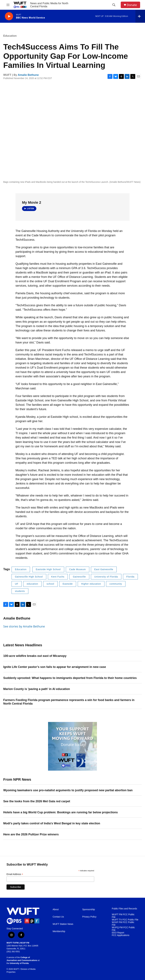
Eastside (68, 584)
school (50, 584)
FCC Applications (120, 935)
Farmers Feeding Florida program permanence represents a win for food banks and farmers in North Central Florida (69, 702)
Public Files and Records (124, 909)
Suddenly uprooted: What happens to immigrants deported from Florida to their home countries (70, 678)
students (20, 591)
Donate (132, 5)
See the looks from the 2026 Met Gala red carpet (37, 801)
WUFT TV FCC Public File (125, 920)
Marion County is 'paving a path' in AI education (37, 689)
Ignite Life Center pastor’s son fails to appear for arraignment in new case (55, 667)
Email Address (15, 874)
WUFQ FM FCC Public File (123, 929)
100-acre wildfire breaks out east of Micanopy (35, 656)
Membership (59, 931)
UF (17, 584)
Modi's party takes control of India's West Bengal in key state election (52, 823)
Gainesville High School (29, 577)
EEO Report (118, 933)
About (56, 909)
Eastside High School (48, 569)
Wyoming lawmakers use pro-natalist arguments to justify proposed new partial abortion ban (68, 790)
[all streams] (140, 16)
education (32, 584)
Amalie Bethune (28, 75)
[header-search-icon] (114, 5)
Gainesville (79, 577)
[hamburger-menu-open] (8, 5)
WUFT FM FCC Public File (123, 916)
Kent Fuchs (58, 577)
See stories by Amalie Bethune (24, 626)
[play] (9, 16)
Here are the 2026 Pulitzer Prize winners (31, 834)
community (116, 584)
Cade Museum (78, 569)
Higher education (91, 584)
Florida (130, 577)
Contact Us (58, 917)
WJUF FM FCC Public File (123, 924)
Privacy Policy (89, 917)
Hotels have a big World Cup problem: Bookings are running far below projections (61, 812)
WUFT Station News (63, 924)
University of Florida (106, 577)
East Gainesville (104, 569)
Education (10, 36)
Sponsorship (89, 909)
